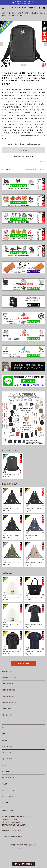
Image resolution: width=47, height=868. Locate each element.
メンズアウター (7, 784)
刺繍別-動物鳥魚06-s (9, 702)
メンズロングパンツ (8, 796)
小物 (3, 734)
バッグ (4, 721)
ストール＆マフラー (8, 715)
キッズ (4, 765)
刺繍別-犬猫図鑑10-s (9, 677)
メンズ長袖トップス (8, 771)
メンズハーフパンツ (8, 790)
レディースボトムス (8, 753)
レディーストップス (8, 746)
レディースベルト (7, 759)
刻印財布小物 (6, 709)
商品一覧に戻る (24, 664)
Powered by (24, 848)
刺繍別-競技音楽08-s (9, 690)
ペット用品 (5, 803)
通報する (42, 161)
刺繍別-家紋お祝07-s (9, 696)
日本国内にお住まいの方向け (24, 156)
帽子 (3, 728)
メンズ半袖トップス (8, 778)
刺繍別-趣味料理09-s (9, 684)
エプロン (4, 740)
